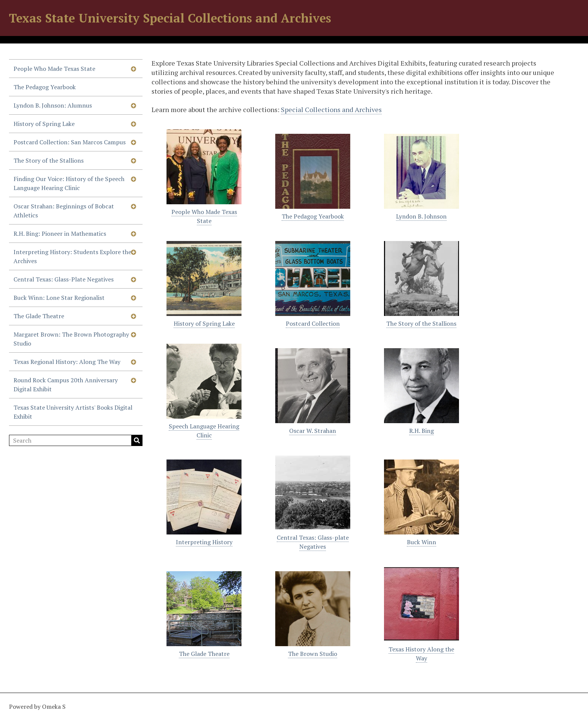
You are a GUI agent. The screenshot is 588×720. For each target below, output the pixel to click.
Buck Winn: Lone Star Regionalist (59, 298)
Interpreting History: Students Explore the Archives (72, 256)
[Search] (76, 440)
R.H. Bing (421, 431)
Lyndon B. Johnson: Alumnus (53, 105)
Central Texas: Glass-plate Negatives (313, 542)
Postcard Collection (313, 323)
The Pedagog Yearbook (45, 87)
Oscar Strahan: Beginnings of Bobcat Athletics (64, 211)
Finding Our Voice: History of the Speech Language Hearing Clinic (69, 183)
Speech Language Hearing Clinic (204, 431)
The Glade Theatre (39, 316)
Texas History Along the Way (421, 654)
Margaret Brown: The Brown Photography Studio (71, 339)
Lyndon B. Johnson (421, 216)
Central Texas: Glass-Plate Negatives (64, 279)
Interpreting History (204, 542)
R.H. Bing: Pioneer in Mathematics (60, 234)
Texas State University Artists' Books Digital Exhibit (73, 412)
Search (137, 440)
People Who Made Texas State (54, 69)
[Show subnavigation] (133, 69)
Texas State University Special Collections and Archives (170, 18)
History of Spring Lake (44, 124)
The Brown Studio (313, 654)
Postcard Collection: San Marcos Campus (70, 142)
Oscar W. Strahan (313, 431)
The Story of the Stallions (49, 160)
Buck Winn (421, 542)
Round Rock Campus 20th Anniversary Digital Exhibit (66, 385)
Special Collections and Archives (331, 109)
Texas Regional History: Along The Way (67, 362)
